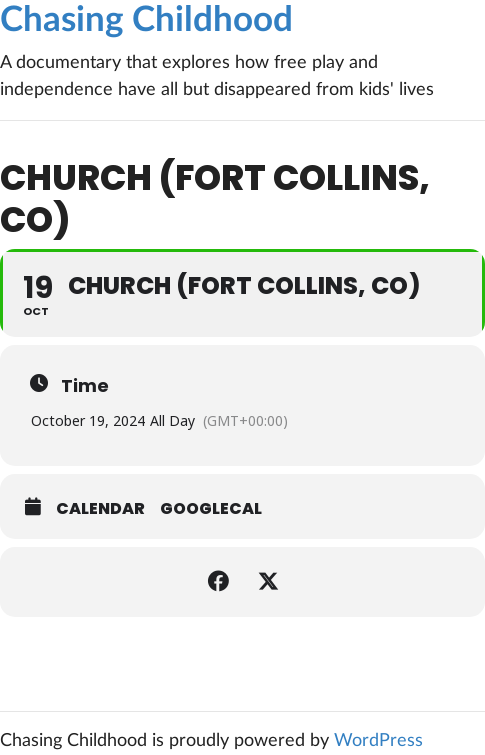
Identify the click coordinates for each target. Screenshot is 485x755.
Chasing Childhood (146, 20)
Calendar (100, 509)
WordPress (378, 741)
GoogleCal (211, 509)
